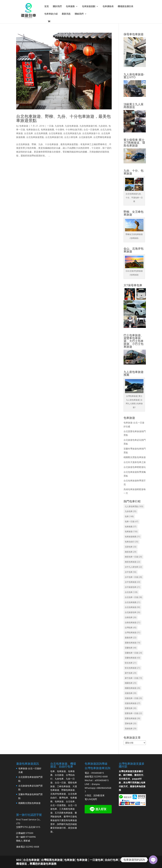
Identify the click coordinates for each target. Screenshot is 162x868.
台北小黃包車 (71, 137)
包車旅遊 (24, 126)
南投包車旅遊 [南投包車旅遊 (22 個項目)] (132, 562)
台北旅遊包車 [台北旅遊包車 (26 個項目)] (132, 612)
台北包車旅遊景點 (35, 137)
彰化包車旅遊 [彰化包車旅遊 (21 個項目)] (132, 668)
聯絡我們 (79, 14)
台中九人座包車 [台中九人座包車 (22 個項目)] (133, 567)
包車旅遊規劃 (89, 7)
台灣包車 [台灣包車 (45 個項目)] (131, 628)
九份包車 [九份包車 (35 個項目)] (131, 511)
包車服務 (70, 7)
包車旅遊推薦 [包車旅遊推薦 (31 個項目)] (132, 537)
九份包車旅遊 (72, 126)
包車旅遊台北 (33, 129)
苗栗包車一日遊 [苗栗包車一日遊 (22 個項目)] (133, 713)
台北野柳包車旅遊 (102, 137)
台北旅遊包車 (85, 137)
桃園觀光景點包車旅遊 (135, 457)
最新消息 (66, 14)
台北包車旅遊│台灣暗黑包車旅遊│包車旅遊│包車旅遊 (55, 860)
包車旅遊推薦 (47, 129)
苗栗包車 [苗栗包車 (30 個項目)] (131, 708)
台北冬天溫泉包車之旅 (135, 462)
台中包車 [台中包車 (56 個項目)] (131, 572)
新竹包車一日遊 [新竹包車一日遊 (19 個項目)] (133, 678)
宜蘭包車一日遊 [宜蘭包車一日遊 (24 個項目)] (133, 653)
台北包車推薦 (41, 133)
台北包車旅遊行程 (54, 137)
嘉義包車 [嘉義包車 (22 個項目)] (131, 638)
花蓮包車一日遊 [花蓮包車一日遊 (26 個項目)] (133, 698)
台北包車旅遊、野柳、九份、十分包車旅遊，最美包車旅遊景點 (63, 118)
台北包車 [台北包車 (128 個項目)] (131, 592)
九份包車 (59, 126)
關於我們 (57, 7)
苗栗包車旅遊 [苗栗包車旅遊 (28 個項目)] (132, 718)
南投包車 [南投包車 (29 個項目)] (131, 552)
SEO (19, 860)
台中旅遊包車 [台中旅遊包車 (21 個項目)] (132, 587)
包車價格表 (108, 7)
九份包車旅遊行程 (88, 126)
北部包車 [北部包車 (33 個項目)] (131, 547)
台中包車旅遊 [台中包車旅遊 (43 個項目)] (132, 582)
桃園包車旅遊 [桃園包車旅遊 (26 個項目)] (132, 688)
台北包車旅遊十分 (91, 133)
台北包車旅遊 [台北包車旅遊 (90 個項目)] (132, 607)
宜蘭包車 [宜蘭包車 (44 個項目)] (131, 648)
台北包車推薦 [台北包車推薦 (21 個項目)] (132, 602)
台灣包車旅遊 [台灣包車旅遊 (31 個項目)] (132, 632)
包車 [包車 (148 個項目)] (129, 516)
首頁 (47, 7)
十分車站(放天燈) (74, 129)
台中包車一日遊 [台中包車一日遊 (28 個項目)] (133, 577)
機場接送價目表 (125, 7)
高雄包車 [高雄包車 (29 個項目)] (131, 729)
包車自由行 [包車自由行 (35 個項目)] (132, 542)
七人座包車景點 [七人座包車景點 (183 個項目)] (134, 506)
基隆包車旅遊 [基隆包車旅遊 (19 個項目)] (132, 643)
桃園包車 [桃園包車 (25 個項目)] (131, 683)
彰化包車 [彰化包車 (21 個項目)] (131, 663)
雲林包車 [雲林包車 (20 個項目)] (131, 723)
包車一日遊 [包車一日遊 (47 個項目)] (132, 521)
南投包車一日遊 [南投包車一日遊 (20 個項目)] (133, 557)
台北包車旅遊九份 (72, 133)
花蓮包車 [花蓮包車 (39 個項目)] (131, 693)
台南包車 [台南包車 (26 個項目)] (131, 617)
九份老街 (103, 126)
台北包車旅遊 (55, 133)
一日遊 (50, 126)
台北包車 (28, 133)
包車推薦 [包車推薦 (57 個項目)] (131, 527)
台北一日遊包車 (91, 129)
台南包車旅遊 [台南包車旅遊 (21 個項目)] (132, 622)
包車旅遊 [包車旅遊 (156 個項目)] (131, 531)
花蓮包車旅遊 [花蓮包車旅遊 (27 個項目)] (132, 703)
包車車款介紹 (51, 14)
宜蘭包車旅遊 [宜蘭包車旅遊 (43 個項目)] (132, 658)
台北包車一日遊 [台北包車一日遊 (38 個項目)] (133, 597)
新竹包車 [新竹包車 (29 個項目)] (131, 673)
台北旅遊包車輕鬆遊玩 (135, 467)
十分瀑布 (60, 129)
